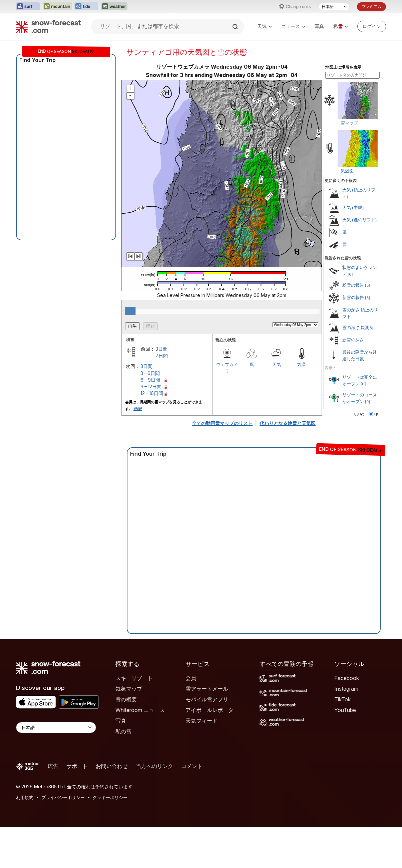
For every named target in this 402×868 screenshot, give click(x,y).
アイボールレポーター (212, 710)
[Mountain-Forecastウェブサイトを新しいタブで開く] (57, 7)
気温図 (347, 171)
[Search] (236, 27)
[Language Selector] (56, 727)
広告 (53, 766)
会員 (191, 678)
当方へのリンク (154, 766)
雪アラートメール (207, 689)
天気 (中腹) (353, 207)
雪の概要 (126, 699)
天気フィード (202, 721)
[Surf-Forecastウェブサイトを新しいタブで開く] (28, 7)
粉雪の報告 (353, 285)
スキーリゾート (134, 678)
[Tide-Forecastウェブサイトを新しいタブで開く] (86, 7)
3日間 (161, 349)
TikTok (342, 699)
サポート (77, 766)
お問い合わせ (112, 766)
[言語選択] (334, 7)
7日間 (162, 355)
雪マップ (349, 123)
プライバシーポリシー (63, 797)
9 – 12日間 (151, 386)
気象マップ (129, 689)
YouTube (345, 710)
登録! (138, 409)
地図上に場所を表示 (343, 67)
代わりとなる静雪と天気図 (288, 423)
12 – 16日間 (152, 393)
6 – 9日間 (150, 380)
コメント (192, 766)
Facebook (347, 678)
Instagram (346, 689)
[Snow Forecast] (48, 26)
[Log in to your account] (372, 26)
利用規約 (25, 797)
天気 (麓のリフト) (359, 220)
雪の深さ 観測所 (358, 327)
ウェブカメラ (227, 368)
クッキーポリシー (110, 797)
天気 (265, 26)
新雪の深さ (353, 340)
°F (376, 415)
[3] (367, 297)
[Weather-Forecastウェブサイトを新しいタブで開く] (114, 7)
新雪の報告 (353, 297)
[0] (350, 274)
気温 (301, 364)
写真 (319, 26)
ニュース (293, 26)
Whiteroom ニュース (140, 710)
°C (362, 415)
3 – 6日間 (150, 373)
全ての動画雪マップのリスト (222, 423)
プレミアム (371, 6)
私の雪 (123, 731)
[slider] (130, 311)
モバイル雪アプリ (207, 699)
